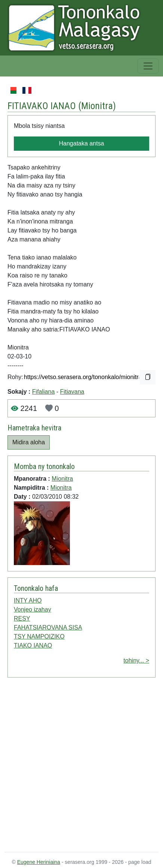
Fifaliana (43, 392)
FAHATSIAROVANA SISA (48, 627)
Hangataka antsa (82, 143)
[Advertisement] (73, 766)
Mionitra (97, 106)
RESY (22, 618)
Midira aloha (29, 442)
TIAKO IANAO (33, 645)
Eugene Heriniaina (39, 862)
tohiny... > (136, 660)
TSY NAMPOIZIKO (39, 636)
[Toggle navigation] (148, 66)
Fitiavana (72, 392)
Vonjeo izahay (33, 609)
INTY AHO (28, 600)
